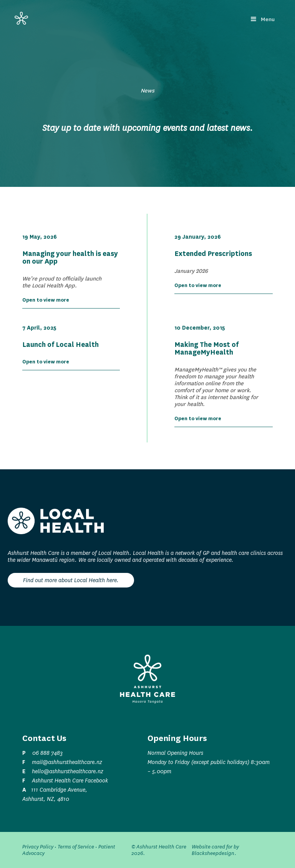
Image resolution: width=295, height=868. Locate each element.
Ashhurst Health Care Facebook (70, 781)
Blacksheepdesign (213, 853)
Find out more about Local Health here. (71, 580)
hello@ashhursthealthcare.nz (68, 771)
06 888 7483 (47, 753)
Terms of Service (76, 847)
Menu (263, 19)
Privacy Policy (38, 847)
